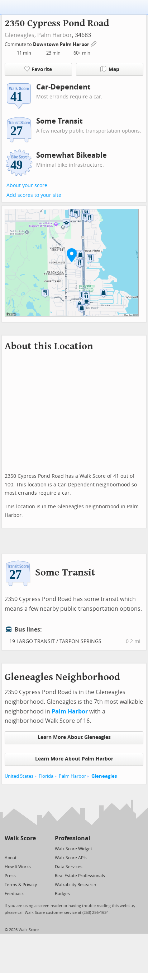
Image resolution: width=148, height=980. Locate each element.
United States (19, 776)
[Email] (31, 848)
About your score (27, 186)
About (11, 858)
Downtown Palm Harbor (62, 44)
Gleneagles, (20, 35)
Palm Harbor (55, 35)
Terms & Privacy (21, 885)
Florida (46, 776)
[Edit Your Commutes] (94, 43)
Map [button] (110, 69)
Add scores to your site (34, 195)
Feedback (14, 894)
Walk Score (20, 838)
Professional (73, 838)
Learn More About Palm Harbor (74, 759)
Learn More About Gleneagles (74, 737)
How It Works (18, 867)
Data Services (69, 867)
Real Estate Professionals (80, 876)
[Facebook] (20, 848)
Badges (62, 894)
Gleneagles (104, 776)
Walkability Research (75, 885)
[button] (72, 255)
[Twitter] (9, 848)
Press (10, 876)
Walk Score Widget (73, 849)
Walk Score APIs (71, 858)
